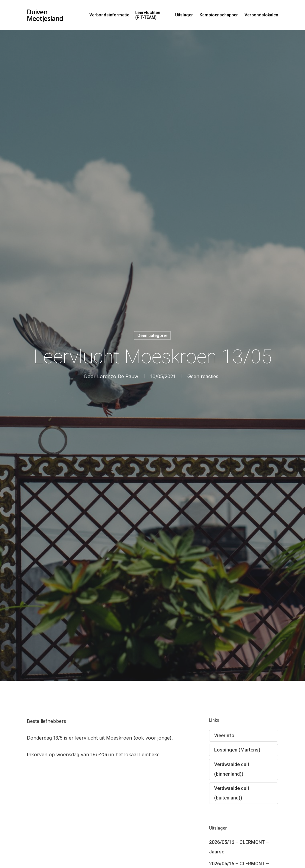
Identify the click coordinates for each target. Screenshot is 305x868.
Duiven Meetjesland (45, 15)
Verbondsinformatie (109, 15)
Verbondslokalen (261, 15)
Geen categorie (152, 336)
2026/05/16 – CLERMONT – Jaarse (239, 847)
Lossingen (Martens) (237, 750)
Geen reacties (203, 376)
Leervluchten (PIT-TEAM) (148, 15)
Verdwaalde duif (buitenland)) (232, 793)
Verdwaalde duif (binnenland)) (232, 769)
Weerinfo (224, 736)
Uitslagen (184, 15)
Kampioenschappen (219, 15)
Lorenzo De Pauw (118, 376)
